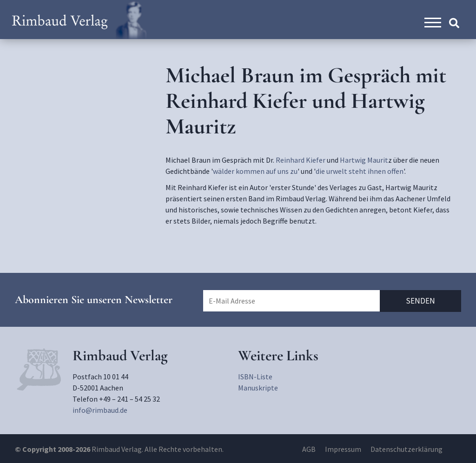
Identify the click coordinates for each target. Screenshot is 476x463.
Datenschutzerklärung (407, 449)
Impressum (343, 449)
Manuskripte (258, 388)
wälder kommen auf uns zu (255, 171)
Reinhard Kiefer (301, 160)
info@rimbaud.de (100, 410)
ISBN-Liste (255, 377)
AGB (309, 449)
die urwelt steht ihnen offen (360, 171)
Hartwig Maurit (364, 160)
